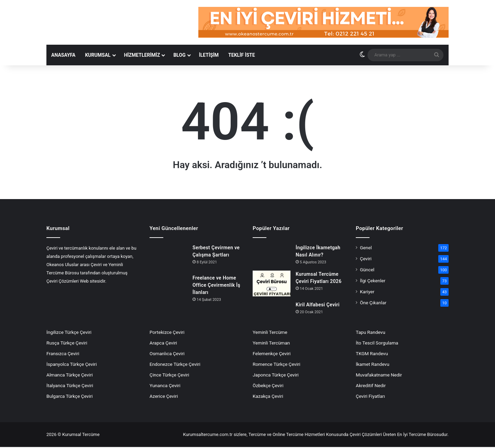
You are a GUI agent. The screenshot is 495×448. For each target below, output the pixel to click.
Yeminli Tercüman (271, 344)
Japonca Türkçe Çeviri (276, 376)
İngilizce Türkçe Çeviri (69, 333)
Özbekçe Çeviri (268, 386)
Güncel (367, 271)
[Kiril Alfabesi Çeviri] (272, 309)
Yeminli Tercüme (270, 333)
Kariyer (367, 293)
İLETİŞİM (209, 56)
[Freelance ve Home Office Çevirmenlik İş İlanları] (168, 286)
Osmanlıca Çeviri (167, 354)
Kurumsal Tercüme (81, 435)
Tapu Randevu (371, 333)
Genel (366, 249)
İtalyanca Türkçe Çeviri (70, 386)
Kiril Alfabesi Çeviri (318, 306)
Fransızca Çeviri (63, 354)
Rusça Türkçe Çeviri (67, 344)
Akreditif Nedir (371, 386)
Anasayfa (63, 56)
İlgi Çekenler (373, 282)
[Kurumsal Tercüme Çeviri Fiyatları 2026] (272, 285)
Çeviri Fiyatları (370, 397)
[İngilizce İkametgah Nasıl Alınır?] (272, 256)
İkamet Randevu (372, 365)
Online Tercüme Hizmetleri (299, 435)
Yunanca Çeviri (165, 386)
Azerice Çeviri (164, 397)
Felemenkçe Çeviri (272, 354)
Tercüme (257, 435)
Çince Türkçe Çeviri (169, 376)
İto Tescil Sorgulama (377, 344)
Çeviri (366, 260)
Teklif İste (242, 56)
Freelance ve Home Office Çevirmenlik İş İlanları (216, 286)
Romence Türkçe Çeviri (276, 365)
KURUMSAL (98, 56)
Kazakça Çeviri (268, 397)
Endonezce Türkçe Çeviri (175, 365)
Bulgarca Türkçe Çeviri (70, 397)
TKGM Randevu (372, 354)
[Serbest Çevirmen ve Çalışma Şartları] (168, 258)
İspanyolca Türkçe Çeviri (72, 365)
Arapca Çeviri (163, 344)
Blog (179, 56)
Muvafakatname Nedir (379, 376)
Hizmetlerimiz (142, 56)
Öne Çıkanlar (373, 304)
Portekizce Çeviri (167, 333)
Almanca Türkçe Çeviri (70, 376)
